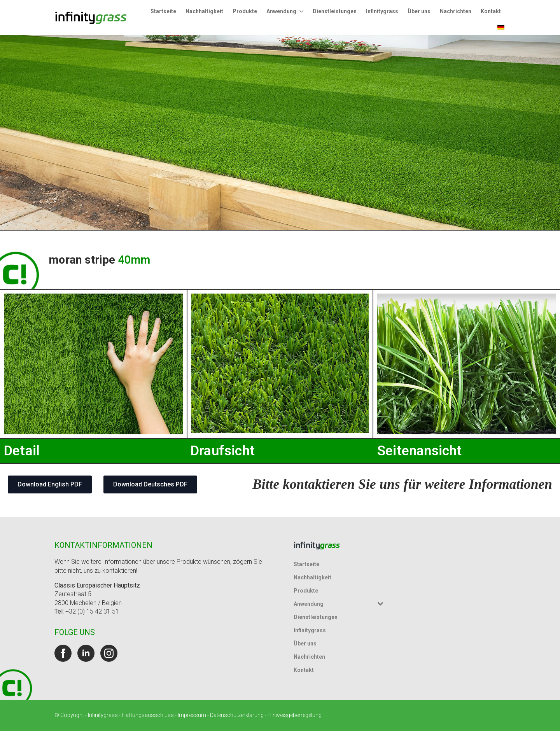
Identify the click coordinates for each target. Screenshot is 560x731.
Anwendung (281, 11)
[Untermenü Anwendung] (302, 11)
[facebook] (63, 653)
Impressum (192, 715)
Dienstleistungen (335, 11)
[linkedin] (86, 653)
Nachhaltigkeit (204, 11)
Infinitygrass (382, 11)
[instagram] (109, 653)
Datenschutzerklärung (237, 715)
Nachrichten (456, 11)
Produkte (245, 11)
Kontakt (491, 11)
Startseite (163, 11)
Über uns (419, 11)
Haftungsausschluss (148, 715)
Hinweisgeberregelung (295, 715)
